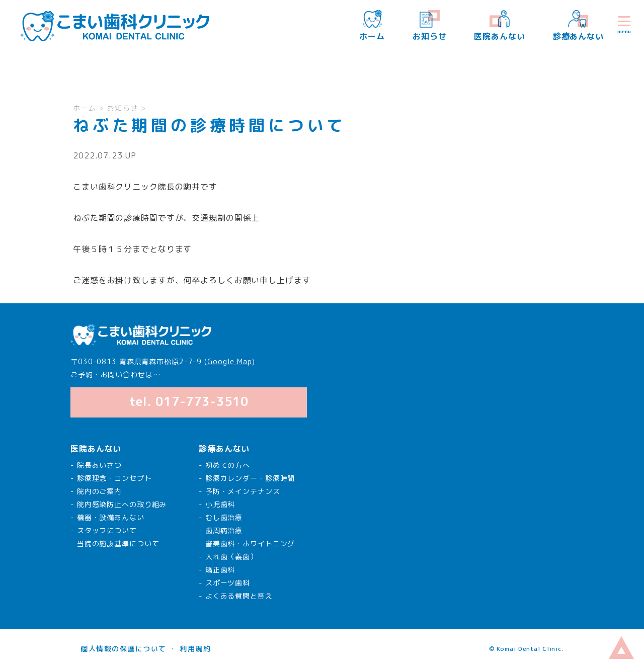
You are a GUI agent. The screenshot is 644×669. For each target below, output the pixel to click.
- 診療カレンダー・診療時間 (247, 478)
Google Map (230, 361)
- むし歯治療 (221, 517)
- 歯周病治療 (221, 530)
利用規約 (195, 649)
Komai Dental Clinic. (529, 649)
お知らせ (430, 26)
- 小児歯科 (217, 504)
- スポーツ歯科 (224, 583)
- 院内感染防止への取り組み (118, 504)
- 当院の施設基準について (115, 543)
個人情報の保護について (124, 649)
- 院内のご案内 (96, 491)
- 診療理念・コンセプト (111, 478)
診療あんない (578, 26)
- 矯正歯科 (217, 570)
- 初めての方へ (224, 465)
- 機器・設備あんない (107, 517)
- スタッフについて (104, 530)
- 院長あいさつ (96, 465)
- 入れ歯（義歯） (228, 557)
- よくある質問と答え (236, 596)
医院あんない (499, 26)
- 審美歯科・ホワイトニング (247, 543)
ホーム (372, 26)
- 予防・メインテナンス (239, 491)
